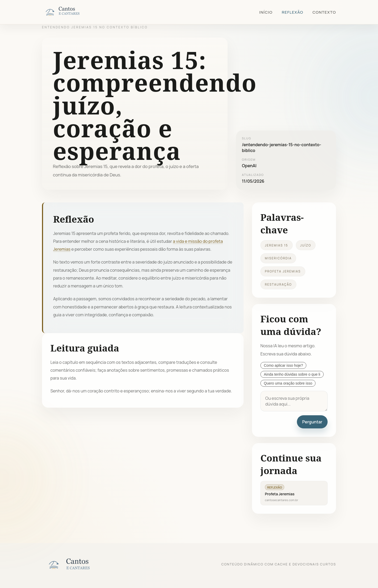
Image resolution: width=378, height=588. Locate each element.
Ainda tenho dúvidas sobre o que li (292, 374)
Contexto (324, 12)
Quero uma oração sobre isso (288, 383)
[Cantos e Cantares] (68, 12)
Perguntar (312, 422)
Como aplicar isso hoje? (283, 365)
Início (266, 12)
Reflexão (292, 12)
